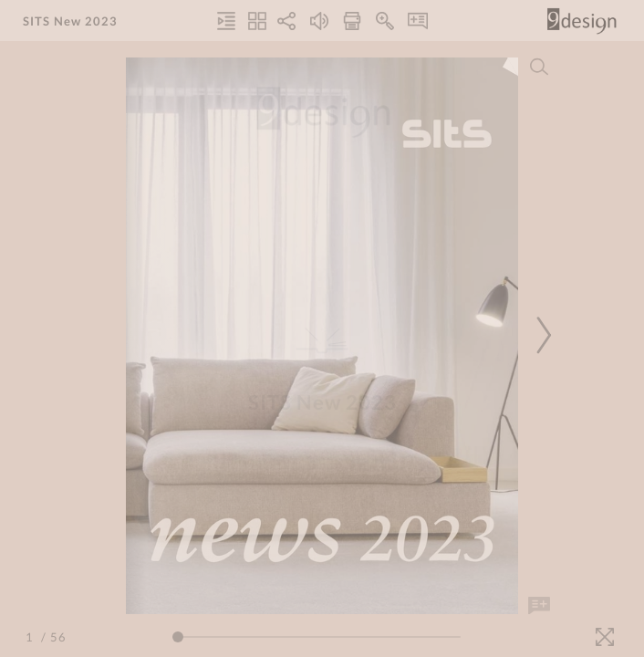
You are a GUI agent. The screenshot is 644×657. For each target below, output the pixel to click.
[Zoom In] (385, 21)
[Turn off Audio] (319, 21)
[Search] (539, 67)
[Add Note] (539, 606)
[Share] (286, 21)
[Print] (352, 21)
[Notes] (418, 21)
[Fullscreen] (605, 637)
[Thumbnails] (257, 21)
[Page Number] (32, 637)
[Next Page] (541, 335)
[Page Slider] (317, 637)
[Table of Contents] (226, 21)
